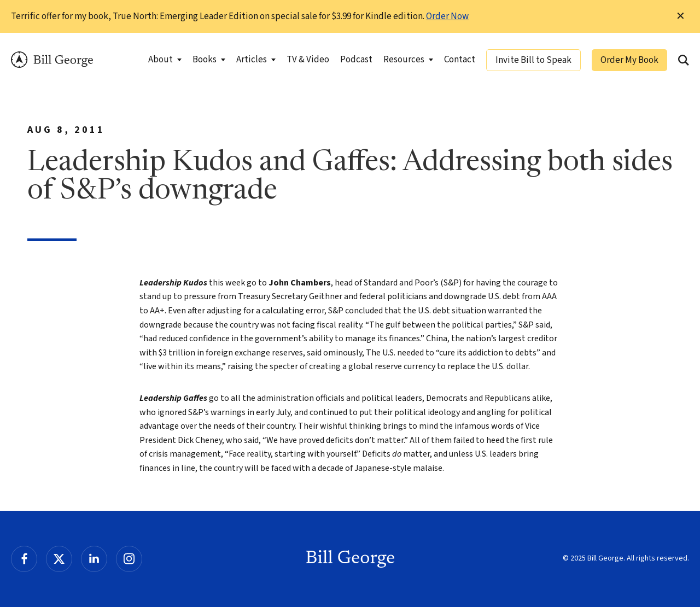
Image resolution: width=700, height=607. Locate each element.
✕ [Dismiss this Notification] (681, 16)
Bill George (52, 60)
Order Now (447, 16)
